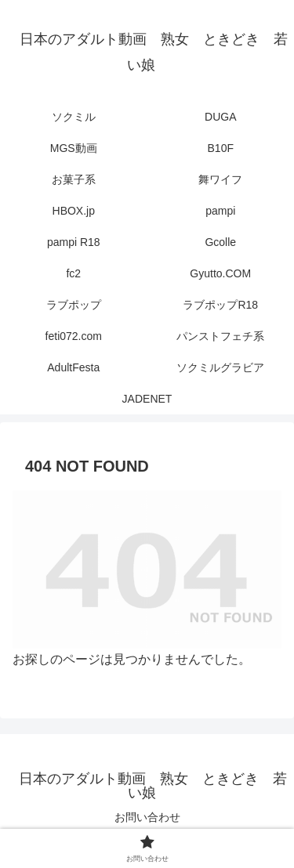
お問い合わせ (147, 817)
